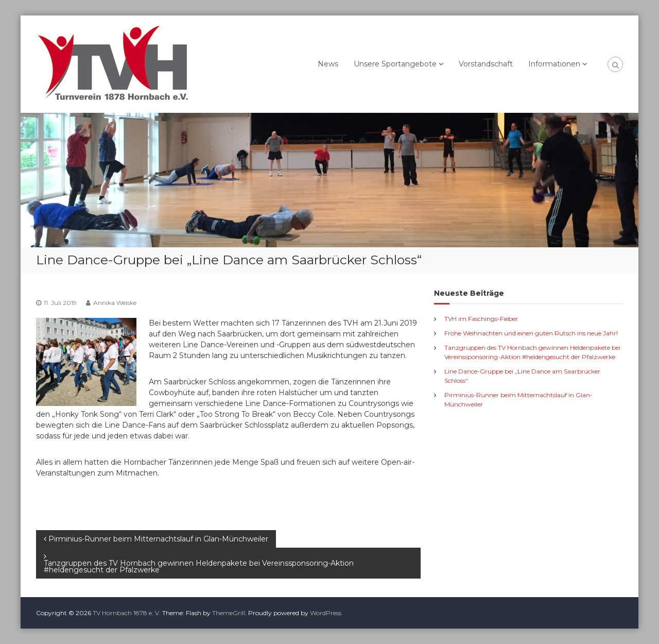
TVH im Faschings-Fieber (481, 319)
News (328, 64)
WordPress (326, 613)
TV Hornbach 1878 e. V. (127, 613)
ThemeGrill (229, 613)
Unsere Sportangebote (395, 64)
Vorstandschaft (486, 64)
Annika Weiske (115, 303)
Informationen (554, 64)
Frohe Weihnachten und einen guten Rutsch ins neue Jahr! (531, 333)
